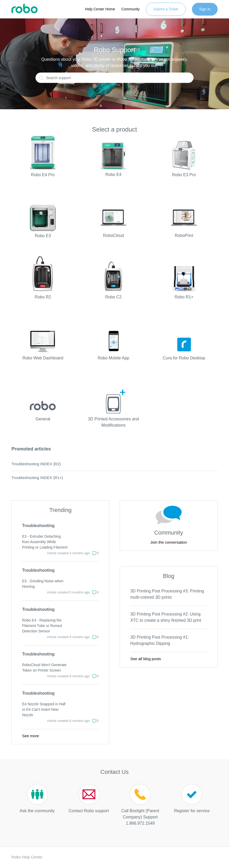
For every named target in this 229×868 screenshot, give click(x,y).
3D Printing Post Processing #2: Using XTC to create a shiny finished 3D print (166, 617)
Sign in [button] (205, 9)
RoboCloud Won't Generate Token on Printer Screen (44, 668)
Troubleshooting (38, 526)
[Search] (115, 78)
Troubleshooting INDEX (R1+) (37, 478)
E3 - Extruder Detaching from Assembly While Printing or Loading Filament (45, 542)
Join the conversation (169, 542)
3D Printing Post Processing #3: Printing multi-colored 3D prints (167, 594)
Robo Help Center (27, 857)
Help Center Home (100, 9)
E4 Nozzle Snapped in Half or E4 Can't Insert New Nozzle (44, 709)
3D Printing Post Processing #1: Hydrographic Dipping (160, 640)
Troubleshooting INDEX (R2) (36, 464)
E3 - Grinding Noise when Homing (43, 584)
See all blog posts (146, 659)
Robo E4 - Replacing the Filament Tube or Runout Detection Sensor (42, 626)
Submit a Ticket (166, 9)
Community (130, 9)
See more (30, 736)
